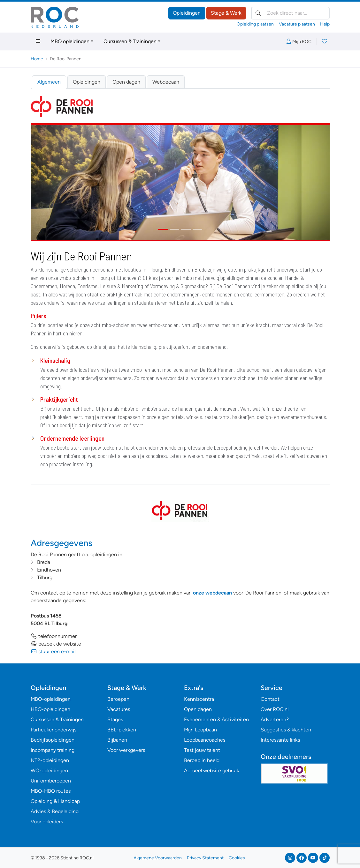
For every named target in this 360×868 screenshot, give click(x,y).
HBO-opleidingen (50, 709)
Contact (270, 699)
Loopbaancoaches (205, 740)
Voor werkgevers (126, 750)
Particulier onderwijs (54, 730)
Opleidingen (187, 13)
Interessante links (280, 740)
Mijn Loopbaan (200, 730)
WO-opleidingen (49, 771)
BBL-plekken (122, 730)
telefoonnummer (54, 636)
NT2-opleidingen (50, 760)
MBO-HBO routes (51, 791)
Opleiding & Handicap (55, 801)
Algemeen (49, 82)
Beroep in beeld (202, 760)
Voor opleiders (47, 822)
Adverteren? (275, 719)
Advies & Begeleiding (55, 811)
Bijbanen (117, 740)
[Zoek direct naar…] (290, 13)
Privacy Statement (205, 858)
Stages (115, 719)
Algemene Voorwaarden (158, 858)
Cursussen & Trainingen (130, 41)
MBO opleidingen (70, 41)
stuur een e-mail (53, 651)
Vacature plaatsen (297, 24)
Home (37, 59)
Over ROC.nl (275, 709)
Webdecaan (166, 82)
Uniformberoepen (51, 781)
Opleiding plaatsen (255, 24)
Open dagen (126, 82)
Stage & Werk (226, 13)
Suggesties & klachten (286, 730)
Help (325, 24)
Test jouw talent (202, 750)
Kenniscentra (199, 699)
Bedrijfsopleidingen (53, 740)
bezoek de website (56, 644)
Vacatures (119, 709)
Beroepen (118, 699)
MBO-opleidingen (51, 699)
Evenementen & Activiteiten (216, 719)
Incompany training (53, 750)
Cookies (237, 858)
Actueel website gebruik (212, 771)
